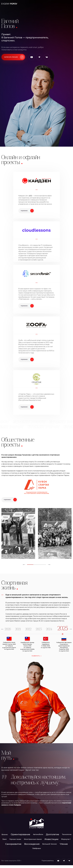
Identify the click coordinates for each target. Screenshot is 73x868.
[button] (24, 567)
